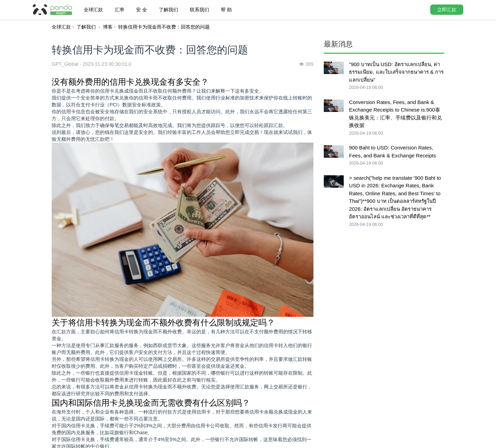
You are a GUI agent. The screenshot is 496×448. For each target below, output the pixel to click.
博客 (108, 27)
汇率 (120, 10)
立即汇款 (447, 10)
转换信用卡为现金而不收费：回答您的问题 (164, 27)
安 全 (142, 10)
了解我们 (168, 10)
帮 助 (226, 10)
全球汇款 (93, 10)
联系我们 (199, 10)
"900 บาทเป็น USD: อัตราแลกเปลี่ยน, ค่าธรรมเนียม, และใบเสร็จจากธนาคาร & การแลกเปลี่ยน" (396, 72)
